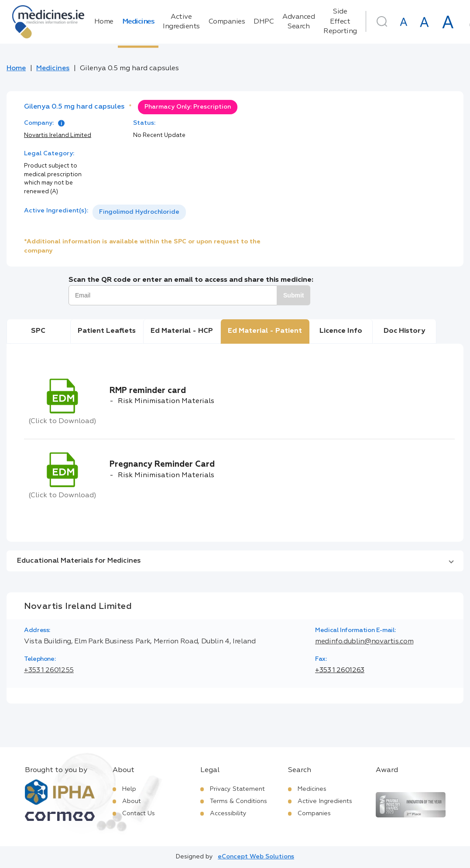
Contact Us (139, 813)
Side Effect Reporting (340, 22)
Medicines (138, 22)
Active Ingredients (181, 22)
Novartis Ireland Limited (58, 135)
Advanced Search (298, 22)
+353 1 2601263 (340, 670)
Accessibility (228, 813)
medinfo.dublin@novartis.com (364, 642)
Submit (293, 295)
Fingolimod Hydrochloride (139, 212)
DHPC (264, 22)
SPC (38, 331)
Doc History (404, 331)
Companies (227, 22)
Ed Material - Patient (265, 331)
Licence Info (341, 331)
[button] (235, 561)
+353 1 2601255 (49, 670)
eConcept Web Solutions (256, 857)
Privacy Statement (237, 789)
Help (129, 789)
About (132, 801)
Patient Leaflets (107, 331)
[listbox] (139, 212)
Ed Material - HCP (182, 331)
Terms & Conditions (238, 801)
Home (104, 22)
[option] (139, 212)
